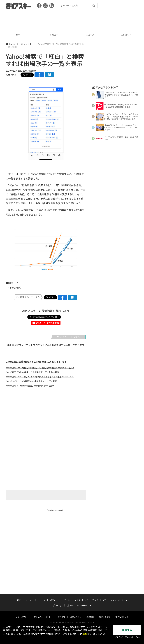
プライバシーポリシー (43, 614)
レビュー (54, 35)
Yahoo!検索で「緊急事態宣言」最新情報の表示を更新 (30, 386)
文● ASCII (11, 75)
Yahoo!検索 (15, 288)
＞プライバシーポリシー (127, 637)
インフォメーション (119, 597)
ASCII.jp (57, 603)
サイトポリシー (22, 614)
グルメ (77, 597)
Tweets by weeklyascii (55, 510)
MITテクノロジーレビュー (79, 603)
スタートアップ (91, 597)
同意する (127, 630)
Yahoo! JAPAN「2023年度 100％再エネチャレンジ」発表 (31, 381)
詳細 (85, 634)
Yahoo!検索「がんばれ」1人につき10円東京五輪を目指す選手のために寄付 (40, 377)
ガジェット (26, 44)
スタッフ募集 (105, 614)
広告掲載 (90, 614)
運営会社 (61, 614)
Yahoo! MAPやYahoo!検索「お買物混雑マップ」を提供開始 (32, 372)
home (10, 44)
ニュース (90, 35)
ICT (104, 597)
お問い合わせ (76, 614)
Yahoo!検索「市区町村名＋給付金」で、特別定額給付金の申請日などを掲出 (40, 368)
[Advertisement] (72, 19)
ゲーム (67, 597)
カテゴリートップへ (68, 337)
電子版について (122, 614)
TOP (18, 35)
